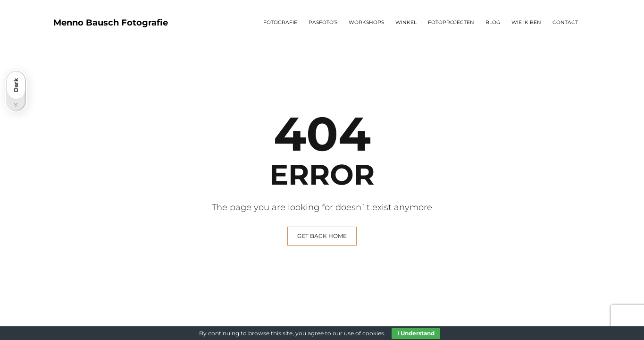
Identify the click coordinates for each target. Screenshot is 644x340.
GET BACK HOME (322, 236)
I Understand (416, 333)
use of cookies (364, 333)
